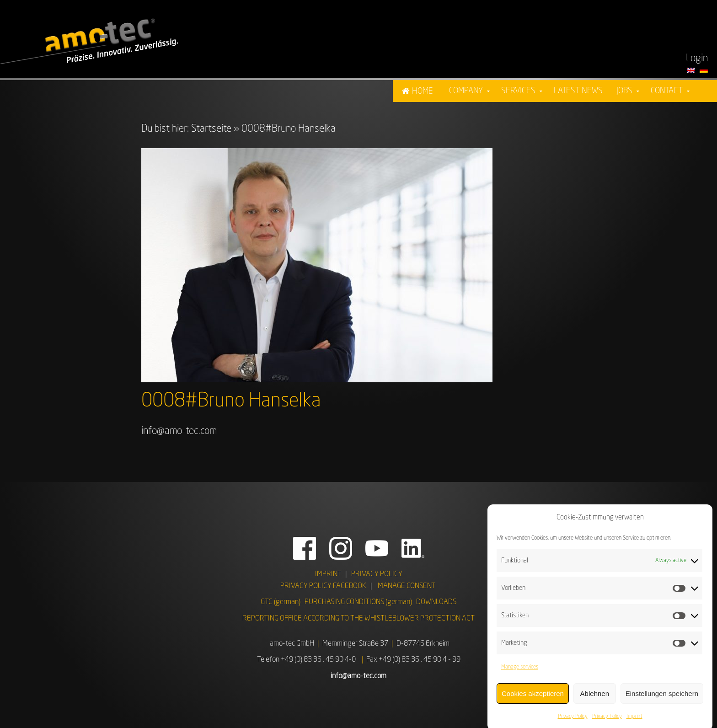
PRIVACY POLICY (377, 574)
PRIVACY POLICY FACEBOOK (323, 586)
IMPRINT (328, 574)
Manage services (520, 672)
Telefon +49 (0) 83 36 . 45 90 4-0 (306, 660)
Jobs (624, 91)
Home (423, 91)
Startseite (211, 129)
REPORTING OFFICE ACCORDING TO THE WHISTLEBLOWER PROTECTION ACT (358, 619)
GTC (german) (281, 602)
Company (466, 91)
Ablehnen (595, 699)
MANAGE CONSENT (407, 586)
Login (697, 59)
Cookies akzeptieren (533, 699)
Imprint (634, 722)
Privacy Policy (573, 722)
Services (518, 91)
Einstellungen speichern (662, 699)
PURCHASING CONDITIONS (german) (358, 602)
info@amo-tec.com (179, 431)
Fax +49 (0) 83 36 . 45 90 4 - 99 (413, 660)
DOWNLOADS (436, 602)
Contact (667, 91)
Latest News (578, 91)
